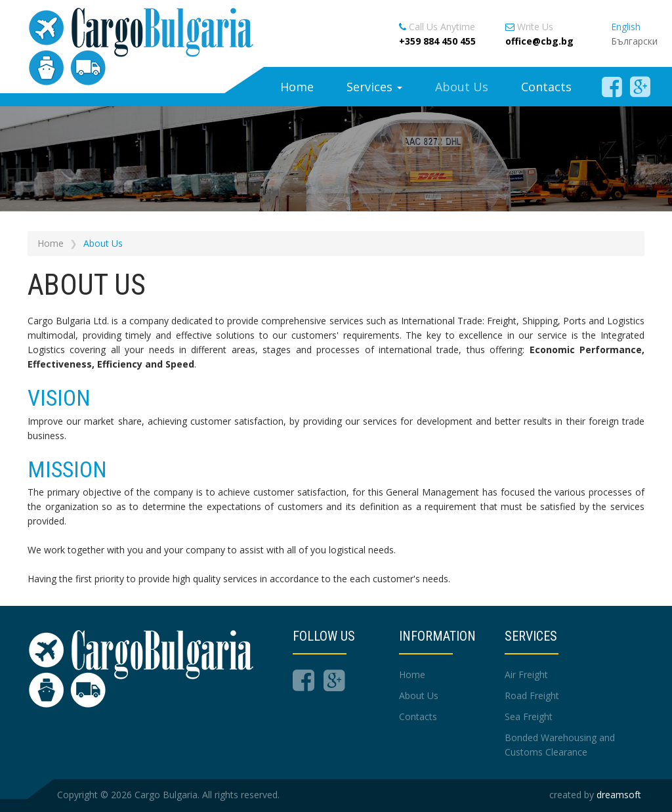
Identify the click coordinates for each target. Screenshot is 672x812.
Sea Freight (529, 716)
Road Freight (532, 695)
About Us (462, 87)
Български (634, 41)
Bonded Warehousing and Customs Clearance (560, 745)
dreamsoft (619, 795)
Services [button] (374, 87)
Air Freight (526, 674)
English (626, 27)
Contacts (546, 87)
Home (297, 87)
